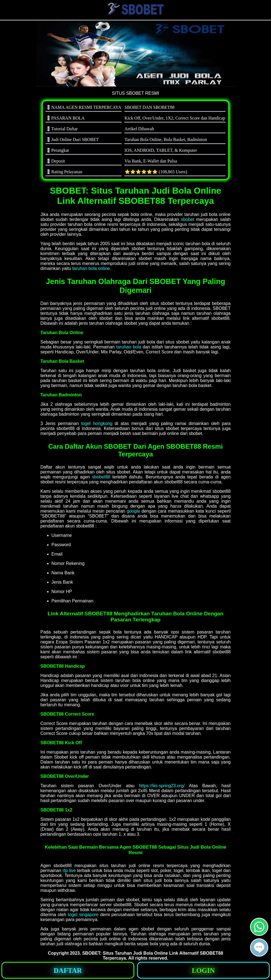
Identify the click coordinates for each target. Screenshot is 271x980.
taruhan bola (129, 347)
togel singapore (83, 915)
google (133, 511)
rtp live (69, 871)
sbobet (187, 219)
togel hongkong (97, 423)
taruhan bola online (91, 268)
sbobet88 (101, 477)
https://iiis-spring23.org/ (162, 786)
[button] (259, 947)
